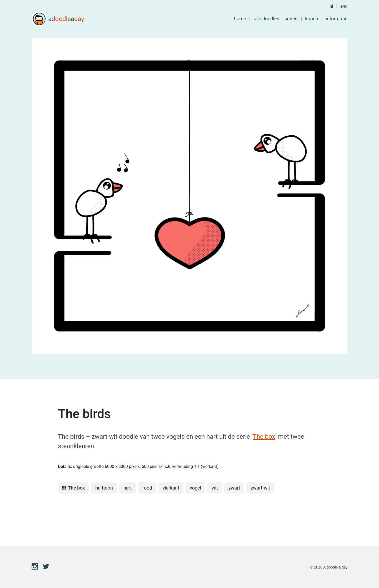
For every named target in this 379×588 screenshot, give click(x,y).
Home (240, 19)
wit (215, 488)
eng (344, 6)
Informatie (337, 19)
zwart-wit (260, 488)
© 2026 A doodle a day (329, 567)
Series (291, 19)
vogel (195, 488)
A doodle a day (58, 19)
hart (128, 488)
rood (147, 488)
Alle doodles (266, 19)
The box (264, 437)
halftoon (104, 488)
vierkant (171, 488)
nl (331, 6)
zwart (234, 488)
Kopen (311, 19)
